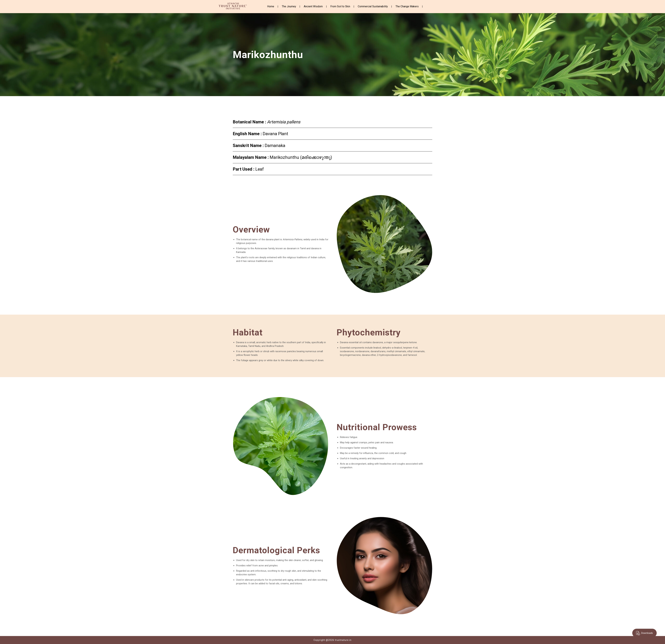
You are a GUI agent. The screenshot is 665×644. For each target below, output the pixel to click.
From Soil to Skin (340, 6)
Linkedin (443, 6)
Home (271, 6)
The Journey (289, 6)
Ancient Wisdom (313, 6)
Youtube (438, 7)
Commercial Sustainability (373, 6)
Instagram (428, 6)
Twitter (433, 6)
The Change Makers (407, 6)
